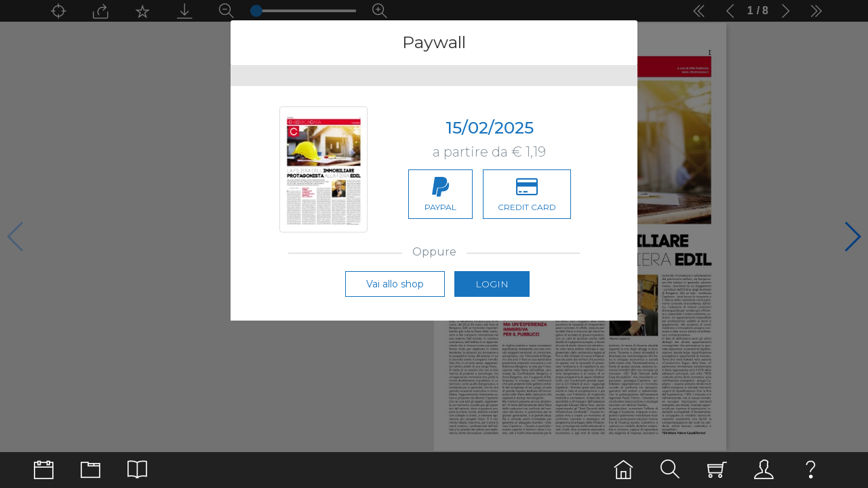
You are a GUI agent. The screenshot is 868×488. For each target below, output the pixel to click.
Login (492, 284)
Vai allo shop (395, 284)
